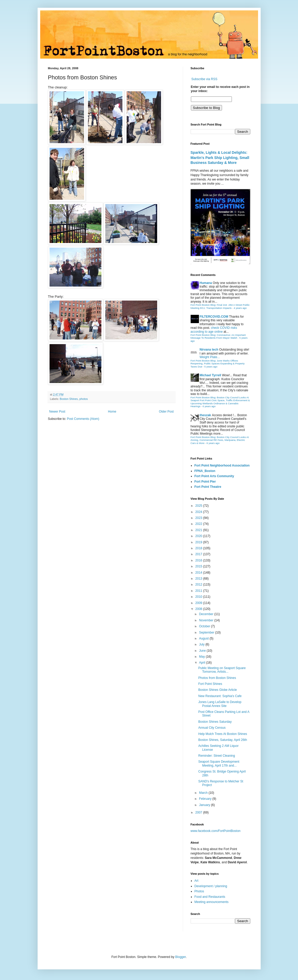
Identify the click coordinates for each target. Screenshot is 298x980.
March (204, 793)
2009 (199, 603)
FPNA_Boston (205, 471)
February (206, 799)
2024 (199, 512)
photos (84, 399)
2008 (199, 609)
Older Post (166, 412)
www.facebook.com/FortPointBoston (216, 831)
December (207, 614)
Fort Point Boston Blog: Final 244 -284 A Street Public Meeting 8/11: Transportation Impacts (220, 306)
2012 (199, 585)
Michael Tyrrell (210, 375)
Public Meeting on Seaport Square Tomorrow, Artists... (222, 670)
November (207, 620)
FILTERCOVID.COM (214, 317)
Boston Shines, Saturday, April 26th (223, 740)
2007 (199, 812)
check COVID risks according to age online (214, 330)
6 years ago (209, 406)
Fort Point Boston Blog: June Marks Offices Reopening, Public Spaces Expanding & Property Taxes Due (218, 364)
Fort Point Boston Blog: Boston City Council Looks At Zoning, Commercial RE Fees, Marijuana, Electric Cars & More (220, 440)
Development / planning (211, 886)
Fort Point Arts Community (214, 476)
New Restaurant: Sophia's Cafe (220, 696)
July (202, 644)
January (205, 805)
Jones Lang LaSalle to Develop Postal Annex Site (220, 704)
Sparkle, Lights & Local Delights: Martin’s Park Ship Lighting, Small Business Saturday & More (220, 158)
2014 (199, 573)
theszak (205, 415)
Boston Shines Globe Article (217, 690)
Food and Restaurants (210, 897)
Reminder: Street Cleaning (216, 756)
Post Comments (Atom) (83, 419)
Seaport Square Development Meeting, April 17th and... (219, 763)
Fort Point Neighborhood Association (222, 465)
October (205, 626)
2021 (199, 530)
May (202, 657)
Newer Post (57, 412)
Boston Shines (69, 399)
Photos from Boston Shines (217, 678)
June (203, 651)
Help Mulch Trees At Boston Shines (223, 734)
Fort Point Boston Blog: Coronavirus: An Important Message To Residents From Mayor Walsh (218, 336)
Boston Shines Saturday (215, 722)
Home (112, 412)
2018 (199, 548)
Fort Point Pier (205, 482)
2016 (199, 560)
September (207, 633)
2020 (199, 536)
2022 (199, 524)
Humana (206, 283)
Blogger (181, 957)
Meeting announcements (212, 902)
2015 (199, 566)
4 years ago (240, 308)
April (202, 663)
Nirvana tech (209, 350)
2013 (199, 579)
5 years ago (211, 367)
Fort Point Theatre (208, 487)
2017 (199, 554)
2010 (199, 597)
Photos (199, 891)
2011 (199, 591)
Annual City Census (212, 728)
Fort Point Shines (210, 684)
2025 (199, 506)
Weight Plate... (210, 357)
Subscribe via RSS (204, 79)
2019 (199, 542)
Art (196, 881)
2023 (199, 518)
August (204, 638)
